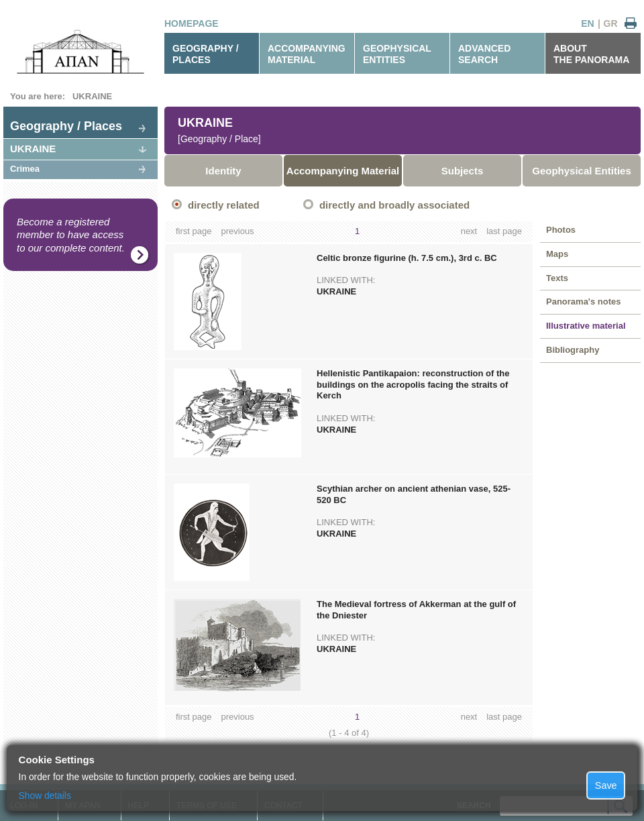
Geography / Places (66, 126)
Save (606, 785)
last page (504, 231)
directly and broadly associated (394, 205)
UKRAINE (92, 96)
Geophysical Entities (582, 171)
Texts (557, 278)
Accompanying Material (343, 171)
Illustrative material (586, 326)
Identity (223, 171)
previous (237, 231)
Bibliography (573, 350)
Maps (557, 254)
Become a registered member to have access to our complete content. (71, 235)
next (469, 231)
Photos (561, 230)
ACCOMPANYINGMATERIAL (307, 54)
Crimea (25, 169)
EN (587, 23)
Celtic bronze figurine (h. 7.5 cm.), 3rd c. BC (407, 258)
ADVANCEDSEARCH (484, 54)
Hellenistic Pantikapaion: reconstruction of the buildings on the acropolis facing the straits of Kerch (413, 385)
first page (194, 231)
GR (611, 23)
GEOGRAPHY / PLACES (206, 54)
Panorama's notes (583, 302)
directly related (224, 205)
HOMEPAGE (192, 23)
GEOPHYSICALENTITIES (397, 54)
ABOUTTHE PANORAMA (591, 54)
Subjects (463, 171)
